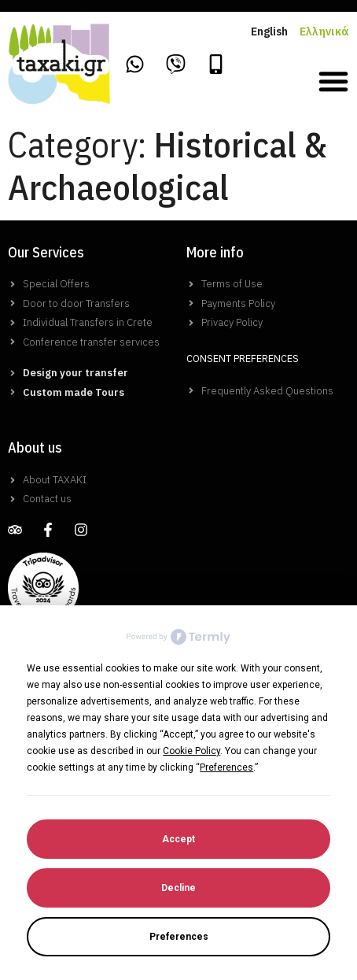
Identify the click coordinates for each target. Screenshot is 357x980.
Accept (178, 839)
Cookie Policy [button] (191, 751)
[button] (333, 81)
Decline (178, 888)
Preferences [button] (226, 767)
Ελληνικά (324, 31)
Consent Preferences (243, 359)
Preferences (179, 937)
